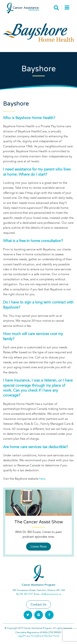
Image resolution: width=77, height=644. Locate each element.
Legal (21, 636)
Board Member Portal (48, 636)
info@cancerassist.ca (51, 594)
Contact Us (38, 604)
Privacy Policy (30, 636)
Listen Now (38, 546)
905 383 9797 (26, 594)
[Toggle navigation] (67, 8)
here (42, 479)
